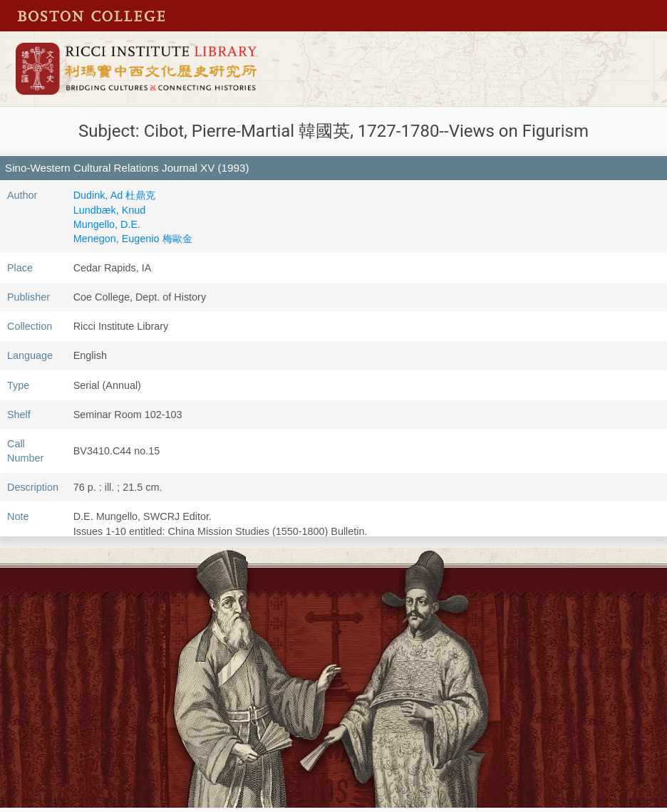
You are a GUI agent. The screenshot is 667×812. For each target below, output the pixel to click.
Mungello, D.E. (107, 224)
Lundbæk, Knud (110, 210)
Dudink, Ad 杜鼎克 (115, 195)
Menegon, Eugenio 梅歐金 (133, 239)
